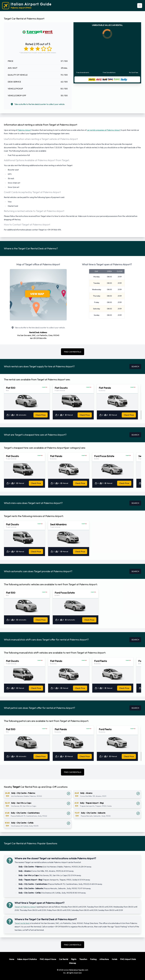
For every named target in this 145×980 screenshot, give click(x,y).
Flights (74, 959)
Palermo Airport (24, 130)
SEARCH (135, 366)
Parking (93, 959)
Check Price (41, 415)
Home (12, 959)
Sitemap (72, 963)
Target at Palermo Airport (25, 907)
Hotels (115, 959)
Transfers (83, 959)
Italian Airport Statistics (27, 959)
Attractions (104, 959)
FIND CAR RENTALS (73, 352)
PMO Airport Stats (128, 959)
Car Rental (64, 959)
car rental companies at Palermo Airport (104, 130)
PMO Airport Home (48, 959)
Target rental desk (22, 923)
